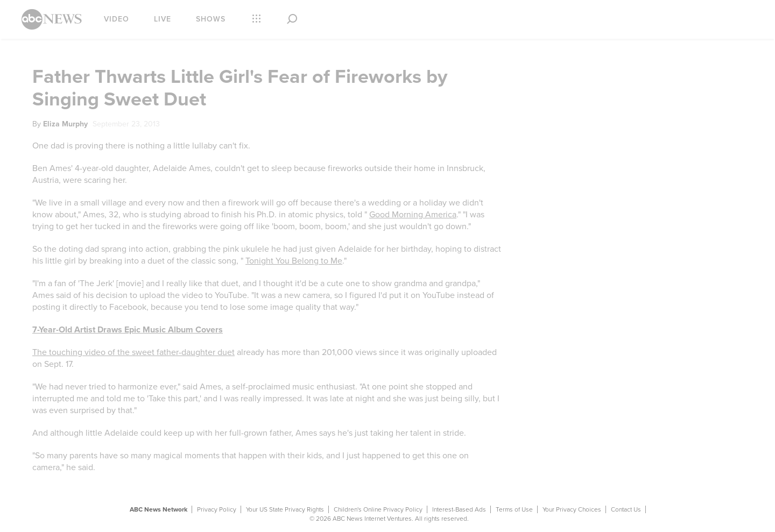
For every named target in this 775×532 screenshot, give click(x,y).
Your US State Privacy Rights (285, 509)
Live (163, 19)
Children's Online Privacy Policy (378, 509)
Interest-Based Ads (459, 509)
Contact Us (626, 509)
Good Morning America (413, 215)
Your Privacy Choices (572, 509)
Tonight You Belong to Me (294, 261)
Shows (211, 19)
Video (117, 19)
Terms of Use (514, 509)
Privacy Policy (217, 509)
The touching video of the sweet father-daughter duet (133, 352)
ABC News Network (158, 509)
